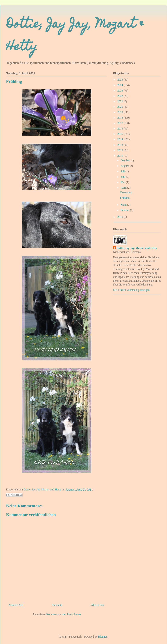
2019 (121, 112)
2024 (121, 85)
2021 (121, 101)
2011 (120, 156)
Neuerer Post (16, 605)
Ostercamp (126, 192)
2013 (121, 145)
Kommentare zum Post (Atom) (63, 614)
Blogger (103, 637)
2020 (121, 107)
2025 (121, 80)
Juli (123, 171)
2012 (121, 150)
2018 (121, 118)
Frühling (125, 198)
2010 (121, 217)
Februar (125, 210)
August (125, 166)
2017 (121, 123)
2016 (121, 129)
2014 (121, 139)
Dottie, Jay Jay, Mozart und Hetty (137, 248)
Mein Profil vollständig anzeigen (131, 290)
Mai (123, 182)
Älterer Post (98, 605)
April (124, 188)
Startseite (57, 605)
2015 (121, 134)
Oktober (126, 160)
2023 (121, 91)
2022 (121, 96)
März (124, 205)
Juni (123, 177)
